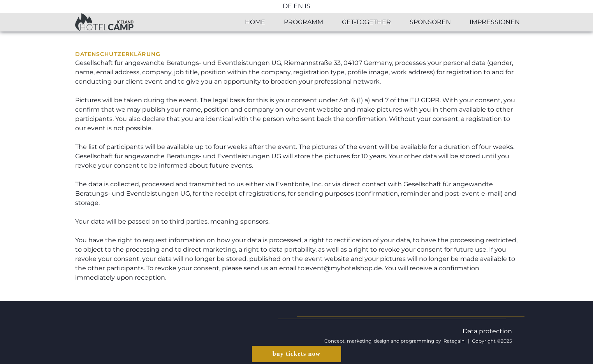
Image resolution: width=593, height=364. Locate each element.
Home (255, 22)
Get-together (366, 22)
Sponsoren (430, 22)
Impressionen (495, 22)
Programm (304, 22)
